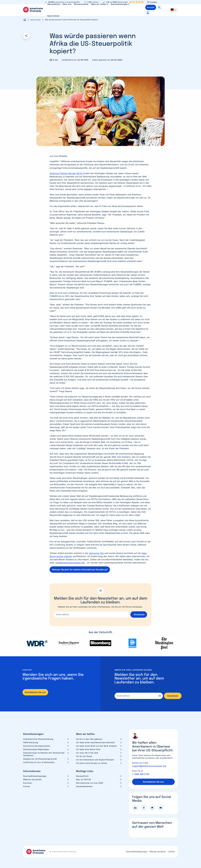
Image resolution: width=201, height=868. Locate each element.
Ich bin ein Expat (84, 756)
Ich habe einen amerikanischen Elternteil (96, 742)
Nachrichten (53, 16)
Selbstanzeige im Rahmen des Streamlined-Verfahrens (44, 754)
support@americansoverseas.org (149, 766)
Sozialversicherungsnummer (37, 746)
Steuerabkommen (84, 786)
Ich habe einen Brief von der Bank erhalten (96, 746)
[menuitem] (53, 16)
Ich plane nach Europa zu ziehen (92, 763)
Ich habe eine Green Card (88, 749)
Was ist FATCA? (84, 779)
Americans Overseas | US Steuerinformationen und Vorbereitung (33, 10)
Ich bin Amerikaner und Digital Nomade (95, 760)
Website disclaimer (32, 779)
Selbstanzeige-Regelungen (36, 749)
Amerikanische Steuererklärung (38, 739)
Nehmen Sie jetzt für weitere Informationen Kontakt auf (80, 570)
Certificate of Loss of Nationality (39, 762)
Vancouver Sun (96, 553)
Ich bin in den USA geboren (89, 739)
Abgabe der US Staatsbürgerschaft (40, 759)
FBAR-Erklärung (31, 742)
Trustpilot (153, 2)
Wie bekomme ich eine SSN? (90, 783)
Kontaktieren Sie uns (35, 692)
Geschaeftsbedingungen (35, 776)
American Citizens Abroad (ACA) (66, 173)
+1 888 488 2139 (141, 774)
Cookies (171, 852)
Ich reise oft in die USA (87, 753)
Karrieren (28, 783)
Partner (27, 786)
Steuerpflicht (82, 776)
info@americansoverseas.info (70, 563)
